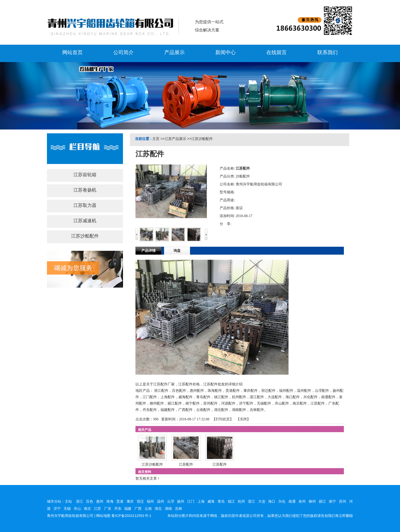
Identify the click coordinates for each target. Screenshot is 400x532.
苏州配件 (210, 403)
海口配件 (293, 397)
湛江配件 (257, 397)
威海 (211, 501)
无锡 (67, 509)
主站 (68, 501)
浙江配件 (161, 391)
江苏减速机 (85, 221)
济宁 (57, 509)
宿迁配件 (268, 391)
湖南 (168, 509)
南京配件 (300, 403)
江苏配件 (318, 403)
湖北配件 (221, 410)
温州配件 (304, 391)
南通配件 (328, 397)
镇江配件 (221, 397)
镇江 (231, 501)
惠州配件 (197, 391)
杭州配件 (239, 397)
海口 (272, 501)
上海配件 (168, 397)
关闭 (243, 419)
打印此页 (223, 419)
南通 (292, 501)
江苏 (97, 509)
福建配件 (168, 410)
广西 (138, 509)
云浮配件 (322, 391)
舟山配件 (282, 403)
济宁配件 (246, 403)
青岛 (221, 501)
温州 (160, 501)
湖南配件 (239, 410)
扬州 (181, 501)
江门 (191, 501)
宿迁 (140, 501)
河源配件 (228, 403)
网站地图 (103, 516)
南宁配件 (193, 403)
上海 (201, 501)
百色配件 (179, 391)
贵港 (120, 501)
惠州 (100, 501)
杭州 (241, 501)
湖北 (158, 509)
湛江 (252, 501)
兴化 (282, 501)
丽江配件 (175, 403)
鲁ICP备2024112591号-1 (131, 516)
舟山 (77, 509)
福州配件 (286, 391)
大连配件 (275, 397)
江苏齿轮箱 (85, 175)
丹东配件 (150, 410)
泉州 (302, 501)
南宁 (332, 501)
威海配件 (185, 397)
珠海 (110, 501)
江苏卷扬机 (85, 190)
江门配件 (150, 397)
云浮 (171, 501)
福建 (128, 509)
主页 (156, 139)
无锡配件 (264, 403)
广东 (108, 509)
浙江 (80, 501)
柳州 (312, 501)
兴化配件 (310, 397)
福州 (150, 501)
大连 (262, 501)
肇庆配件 (251, 391)
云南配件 (203, 410)
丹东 (118, 509)
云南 (148, 509)
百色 (90, 501)
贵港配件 (233, 391)
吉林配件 (257, 410)
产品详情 (148, 251)
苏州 (343, 501)
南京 (87, 509)
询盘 (177, 251)
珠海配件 (215, 391)
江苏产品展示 (176, 139)
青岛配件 (203, 397)
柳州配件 (157, 403)
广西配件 (185, 410)
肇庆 (130, 501)
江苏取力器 (85, 205)
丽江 (322, 501)
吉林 (179, 509)
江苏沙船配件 (202, 139)
